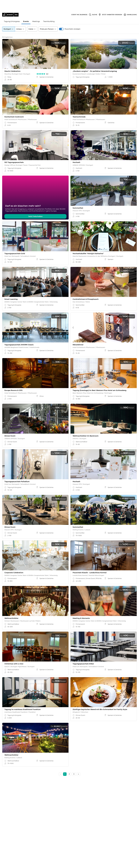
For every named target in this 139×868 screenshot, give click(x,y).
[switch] (61, 18)
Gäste (32, 18)
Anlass (20, 18)
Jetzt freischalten (35, 218)
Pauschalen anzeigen (72, 18)
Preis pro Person (48, 18)
